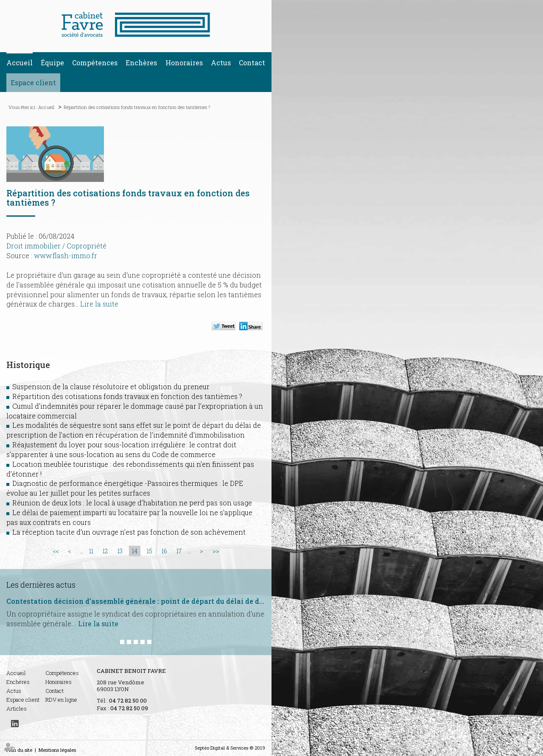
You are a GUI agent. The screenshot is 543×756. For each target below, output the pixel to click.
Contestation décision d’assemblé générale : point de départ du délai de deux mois (136, 601)
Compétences (95, 63)
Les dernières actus (41, 585)
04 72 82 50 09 (129, 708)
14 (135, 551)
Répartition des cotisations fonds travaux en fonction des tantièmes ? (137, 107)
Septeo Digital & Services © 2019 (230, 748)
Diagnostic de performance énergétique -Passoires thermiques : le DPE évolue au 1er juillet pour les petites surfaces (125, 488)
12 (105, 551)
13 (120, 551)
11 (91, 551)
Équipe (52, 63)
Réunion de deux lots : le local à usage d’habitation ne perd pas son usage (132, 503)
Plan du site (19, 750)
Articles (17, 709)
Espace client (33, 82)
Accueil (20, 63)
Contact (252, 63)
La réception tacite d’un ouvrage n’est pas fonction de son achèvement (129, 532)
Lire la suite (99, 304)
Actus (221, 63)
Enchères (141, 63)
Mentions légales (57, 750)
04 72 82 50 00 (128, 700)
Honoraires (184, 63)
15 (150, 551)
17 (179, 551)
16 (164, 551)
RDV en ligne (61, 700)
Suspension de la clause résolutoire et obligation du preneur (111, 386)
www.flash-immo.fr (66, 255)
